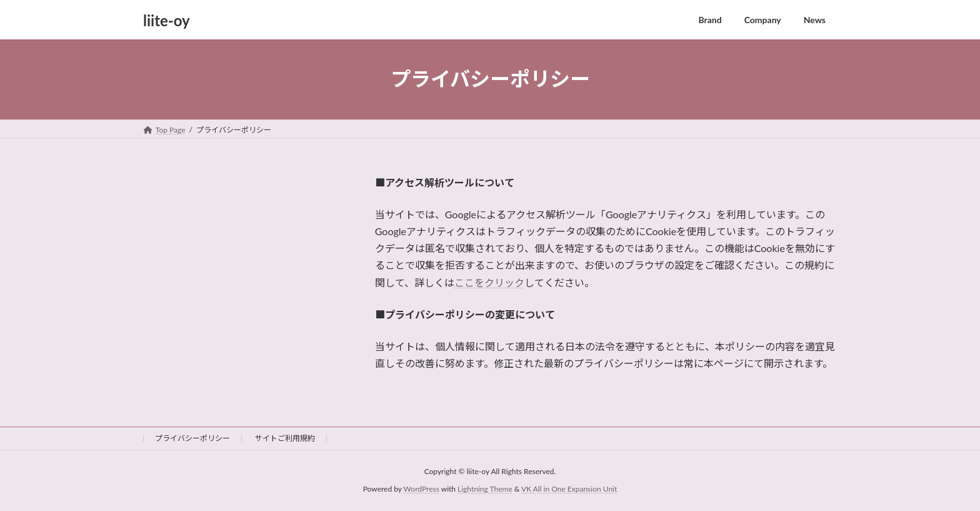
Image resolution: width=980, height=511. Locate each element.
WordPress (422, 489)
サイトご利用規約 (285, 438)
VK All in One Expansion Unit (569, 489)
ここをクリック (489, 282)
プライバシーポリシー (192, 438)
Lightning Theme (485, 489)
